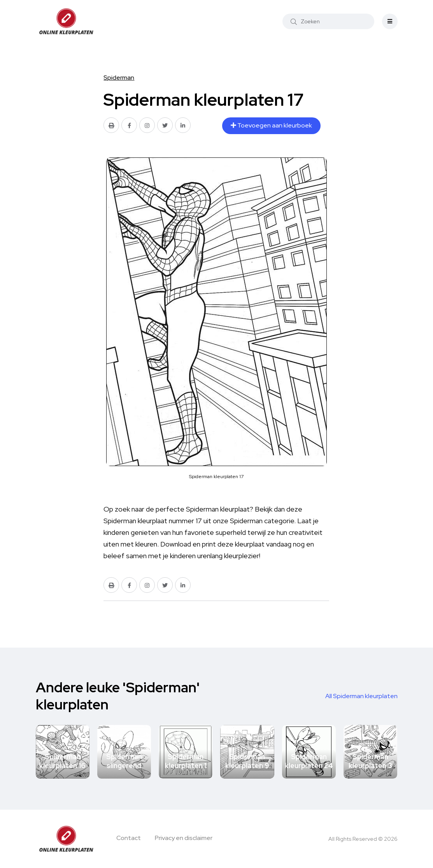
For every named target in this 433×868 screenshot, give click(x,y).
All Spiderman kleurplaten (361, 696)
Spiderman (119, 78)
